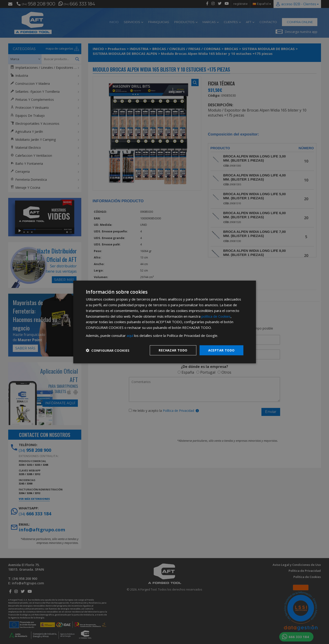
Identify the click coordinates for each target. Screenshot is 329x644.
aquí (130, 335)
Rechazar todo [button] (173, 350)
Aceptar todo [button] (221, 350)
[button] (108, 350)
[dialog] (164, 322)
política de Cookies (216, 316)
